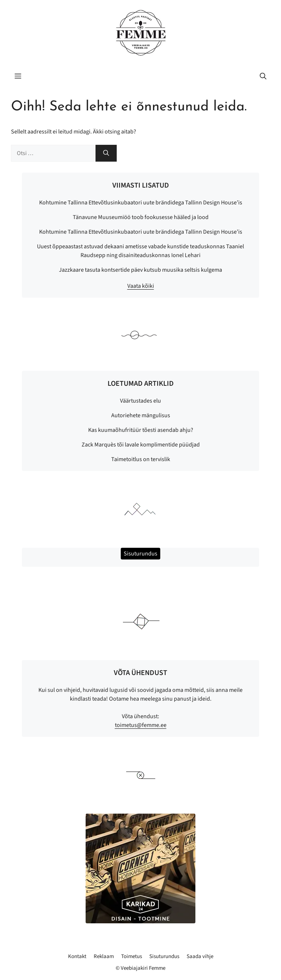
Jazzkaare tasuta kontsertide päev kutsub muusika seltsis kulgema (140, 270)
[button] (263, 77)
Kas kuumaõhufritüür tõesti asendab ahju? (141, 430)
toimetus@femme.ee (141, 725)
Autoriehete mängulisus (141, 415)
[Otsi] (106, 153)
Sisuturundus (164, 956)
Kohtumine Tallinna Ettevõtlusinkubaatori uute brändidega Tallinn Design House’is (141, 203)
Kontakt (77, 956)
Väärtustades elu (140, 401)
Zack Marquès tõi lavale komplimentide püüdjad (141, 445)
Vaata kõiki (141, 286)
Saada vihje (200, 956)
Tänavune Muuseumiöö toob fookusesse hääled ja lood (141, 217)
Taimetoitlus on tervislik (141, 459)
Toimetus (132, 956)
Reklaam (104, 956)
